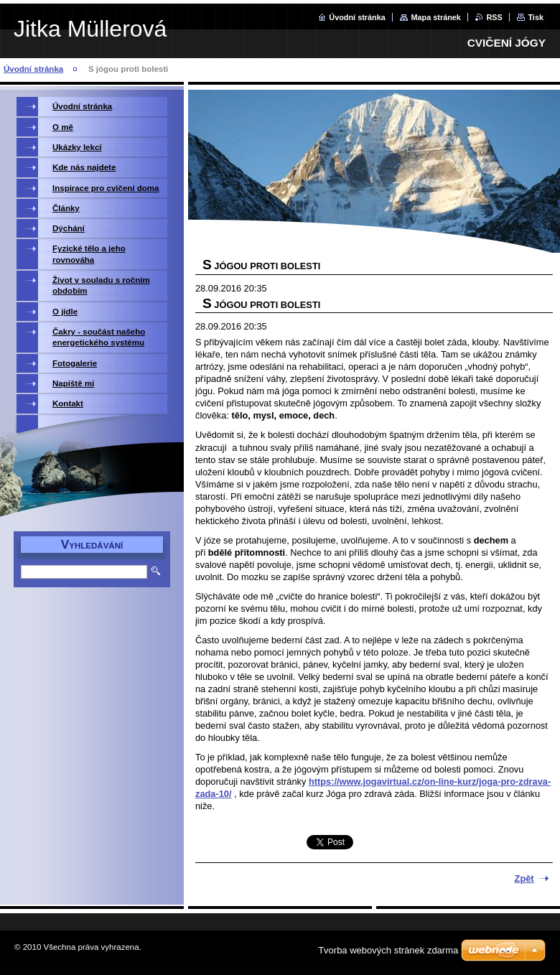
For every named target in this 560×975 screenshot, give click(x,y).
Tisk (536, 17)
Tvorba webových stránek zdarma (388, 950)
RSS (494, 17)
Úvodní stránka (357, 17)
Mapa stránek (436, 17)
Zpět (524, 878)
